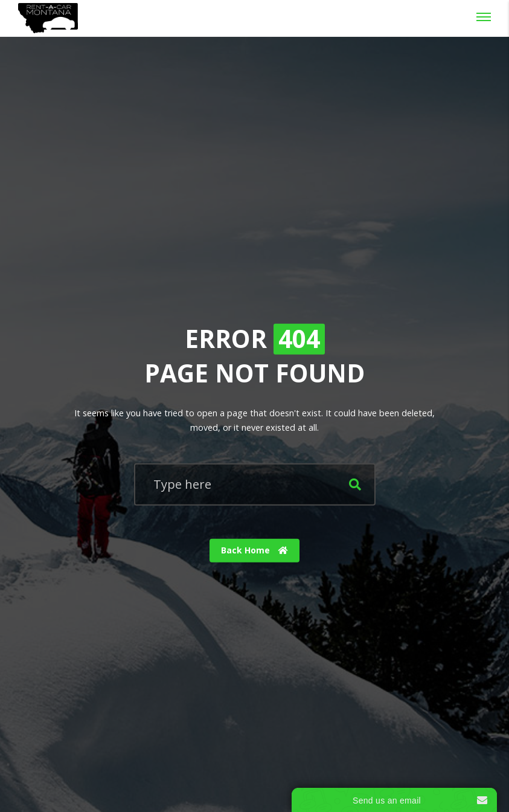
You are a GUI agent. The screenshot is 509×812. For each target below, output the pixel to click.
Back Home (255, 550)
